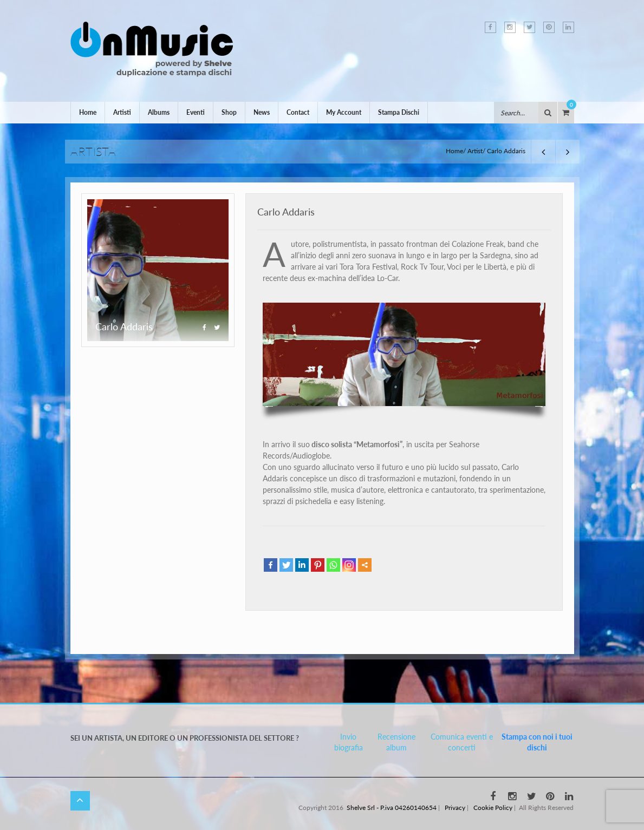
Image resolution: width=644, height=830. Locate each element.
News (262, 112)
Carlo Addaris (286, 212)
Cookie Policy (493, 808)
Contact (298, 112)
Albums (159, 112)
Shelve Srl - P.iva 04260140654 (392, 808)
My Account (344, 112)
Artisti (122, 112)
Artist (475, 151)
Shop (229, 112)
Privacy (455, 808)
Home (88, 112)
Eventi (196, 112)
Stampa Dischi (399, 112)
